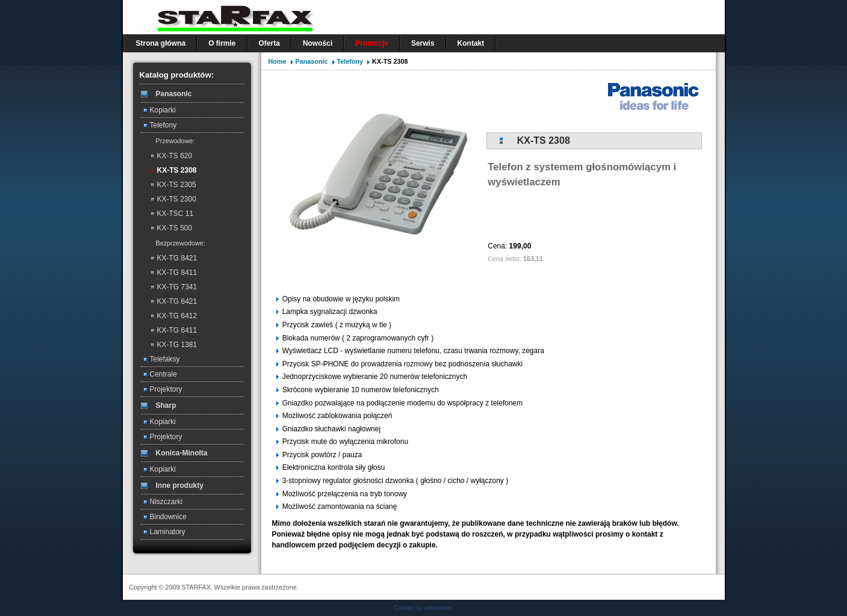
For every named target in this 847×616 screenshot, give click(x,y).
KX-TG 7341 (177, 287)
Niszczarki (166, 502)
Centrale (163, 374)
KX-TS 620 (175, 156)
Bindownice (168, 517)
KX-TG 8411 (177, 273)
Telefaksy (165, 359)
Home (278, 61)
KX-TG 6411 (177, 330)
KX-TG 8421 (177, 258)
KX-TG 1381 (177, 345)
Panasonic (313, 61)
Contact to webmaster (423, 608)
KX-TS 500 (175, 228)
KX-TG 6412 (177, 316)
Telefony (163, 125)
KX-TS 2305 (177, 185)
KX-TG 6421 (177, 301)
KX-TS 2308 (177, 170)
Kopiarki (163, 110)
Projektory (166, 389)
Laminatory (168, 532)
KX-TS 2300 (177, 199)
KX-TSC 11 (175, 214)
